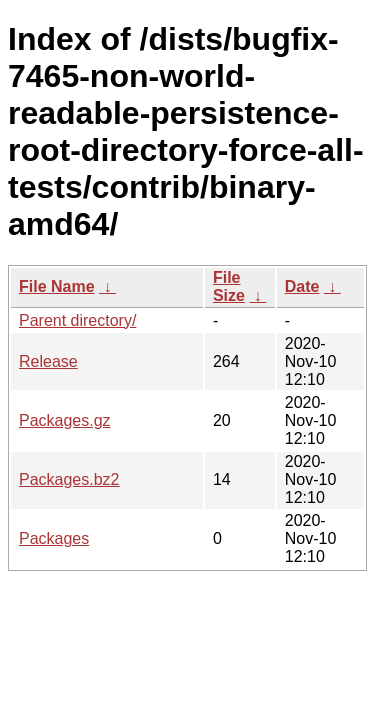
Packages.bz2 (69, 479)
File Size (229, 286)
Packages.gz (65, 420)
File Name (57, 286)
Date (302, 286)
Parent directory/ (77, 320)
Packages (54, 538)
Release (48, 361)
